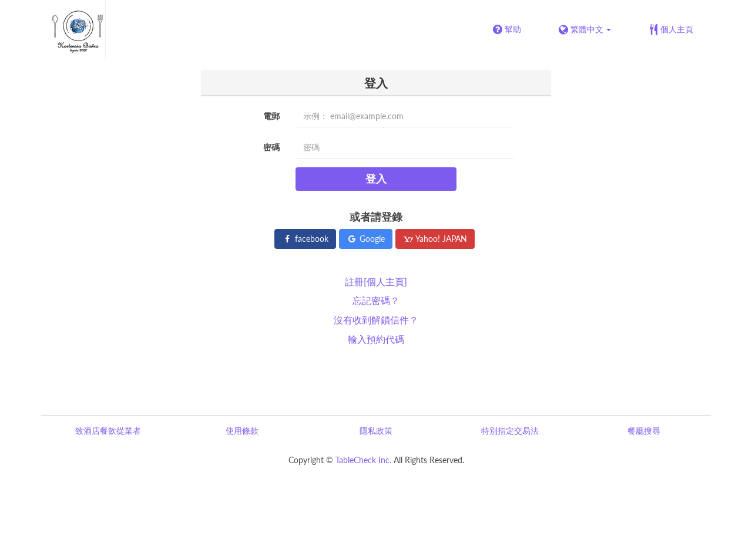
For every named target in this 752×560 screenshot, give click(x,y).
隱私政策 (376, 431)
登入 (376, 178)
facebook (305, 239)
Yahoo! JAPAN (435, 239)
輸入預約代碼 (376, 339)
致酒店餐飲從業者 (108, 431)
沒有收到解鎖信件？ (376, 320)
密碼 (271, 147)
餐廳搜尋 (644, 431)
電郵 (271, 116)
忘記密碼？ (376, 300)
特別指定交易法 (510, 431)
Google (366, 239)
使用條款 (242, 431)
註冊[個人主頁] (376, 281)
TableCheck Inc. (363, 460)
